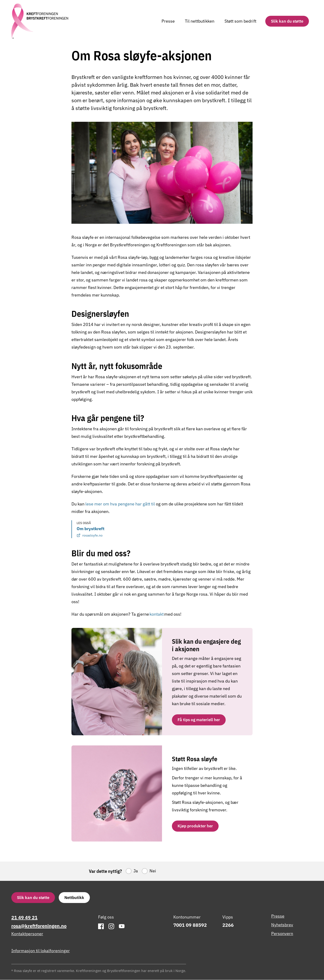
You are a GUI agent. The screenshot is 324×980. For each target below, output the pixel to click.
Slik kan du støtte (287, 21)
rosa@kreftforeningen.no (39, 926)
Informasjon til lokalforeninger (41, 951)
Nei (153, 871)
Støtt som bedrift (240, 21)
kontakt (157, 614)
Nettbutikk (74, 898)
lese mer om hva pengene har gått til (120, 504)
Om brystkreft (91, 532)
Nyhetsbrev (282, 925)
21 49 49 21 (24, 918)
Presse (168, 21)
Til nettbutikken (200, 21)
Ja (136, 871)
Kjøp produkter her (195, 826)
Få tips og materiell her (199, 720)
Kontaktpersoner (27, 934)
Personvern (282, 934)
